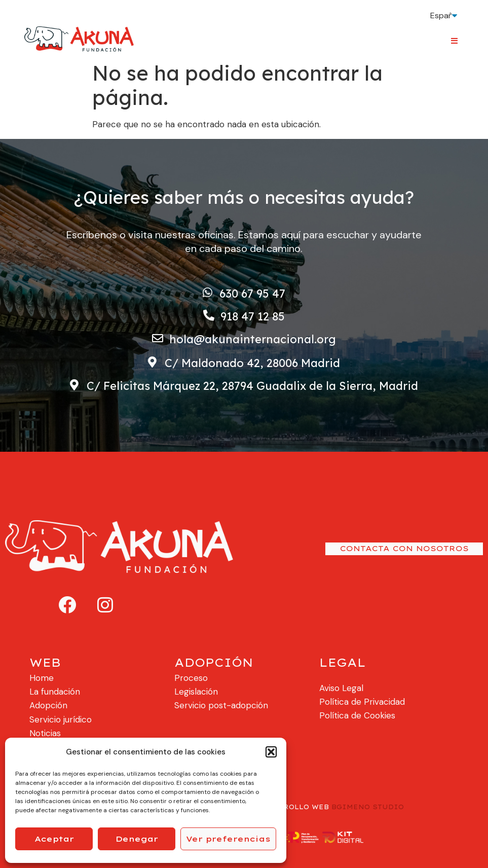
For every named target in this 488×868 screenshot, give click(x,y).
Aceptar (54, 839)
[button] (271, 752)
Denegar (137, 839)
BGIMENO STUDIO (368, 807)
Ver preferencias (228, 839)
